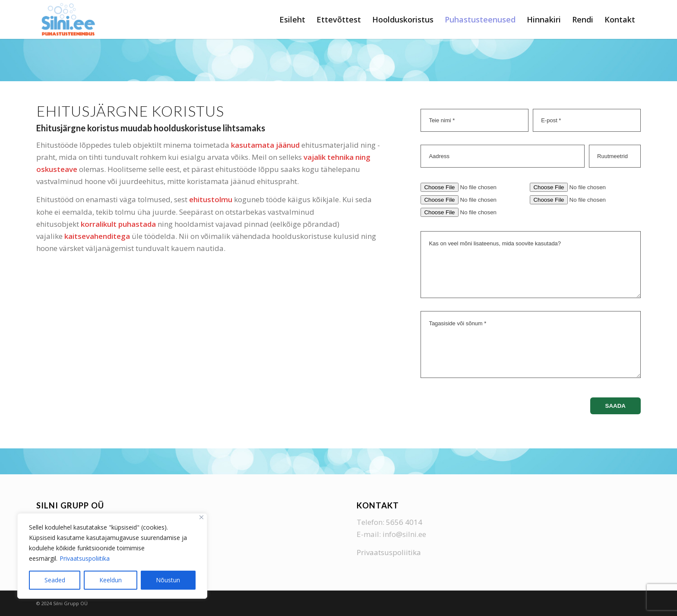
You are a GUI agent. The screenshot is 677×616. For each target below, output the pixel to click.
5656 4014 (404, 522)
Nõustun (168, 580)
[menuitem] (292, 19)
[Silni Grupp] (68, 19)
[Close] (201, 517)
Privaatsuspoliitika (85, 558)
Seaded (55, 580)
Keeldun (111, 580)
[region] (112, 556)
